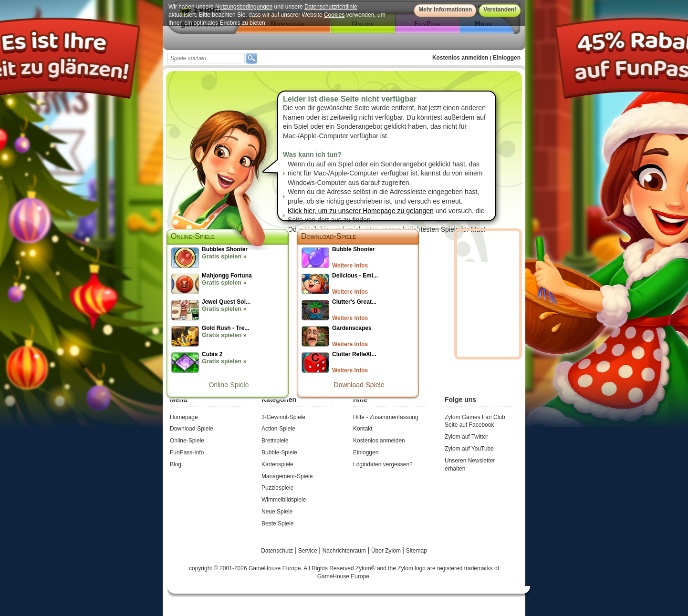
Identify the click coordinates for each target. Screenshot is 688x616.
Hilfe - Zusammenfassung (386, 417)
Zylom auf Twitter (466, 437)
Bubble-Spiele (279, 452)
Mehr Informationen (445, 10)
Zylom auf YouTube (469, 449)
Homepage (184, 417)
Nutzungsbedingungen (244, 7)
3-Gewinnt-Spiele (283, 417)
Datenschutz (278, 551)
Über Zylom (387, 551)
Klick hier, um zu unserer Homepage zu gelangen (361, 211)
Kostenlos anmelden (460, 58)
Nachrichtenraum (345, 551)
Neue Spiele (277, 512)
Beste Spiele (277, 524)
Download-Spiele (329, 236)
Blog (176, 464)
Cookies (334, 15)
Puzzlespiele (277, 488)
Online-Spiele (229, 385)
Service (308, 551)
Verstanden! (500, 10)
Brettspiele (275, 441)
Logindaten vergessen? (383, 464)
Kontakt (363, 429)
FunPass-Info (187, 452)
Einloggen (507, 58)
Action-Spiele (278, 429)
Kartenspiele (277, 464)
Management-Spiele (287, 476)
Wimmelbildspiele (284, 500)
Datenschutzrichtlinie (331, 7)
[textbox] (206, 58)
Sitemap (417, 551)
